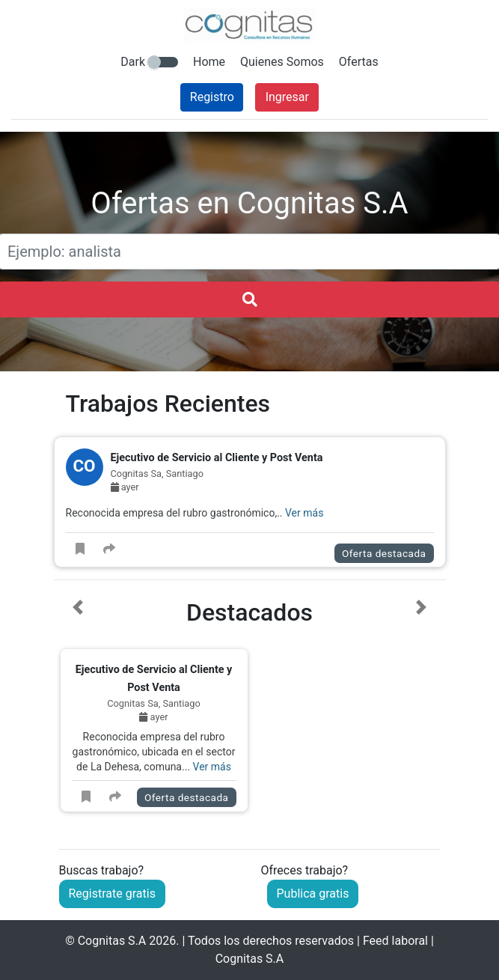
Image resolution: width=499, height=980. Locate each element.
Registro (212, 97)
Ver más (304, 513)
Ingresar (287, 97)
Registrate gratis (112, 894)
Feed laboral (395, 941)
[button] (78, 709)
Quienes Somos (282, 62)
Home (209, 62)
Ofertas (359, 62)
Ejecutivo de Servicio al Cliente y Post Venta (217, 458)
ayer (125, 487)
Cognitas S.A (112, 941)
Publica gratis (313, 894)
